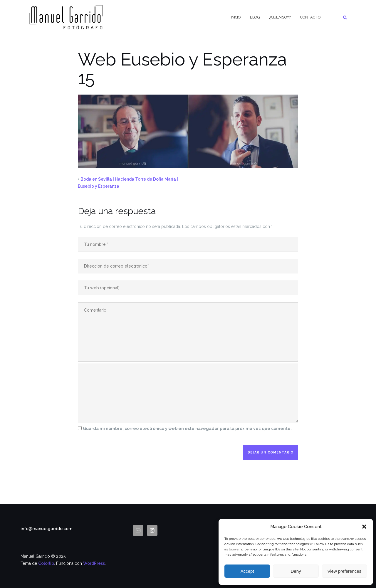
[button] (364, 527)
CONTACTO (310, 17)
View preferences (345, 571)
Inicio (236, 17)
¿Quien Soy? (280, 17)
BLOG (255, 17)
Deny (296, 571)
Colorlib (46, 563)
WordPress (94, 563)
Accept (247, 571)
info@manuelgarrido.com (46, 529)
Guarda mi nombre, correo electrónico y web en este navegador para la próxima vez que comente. (187, 429)
